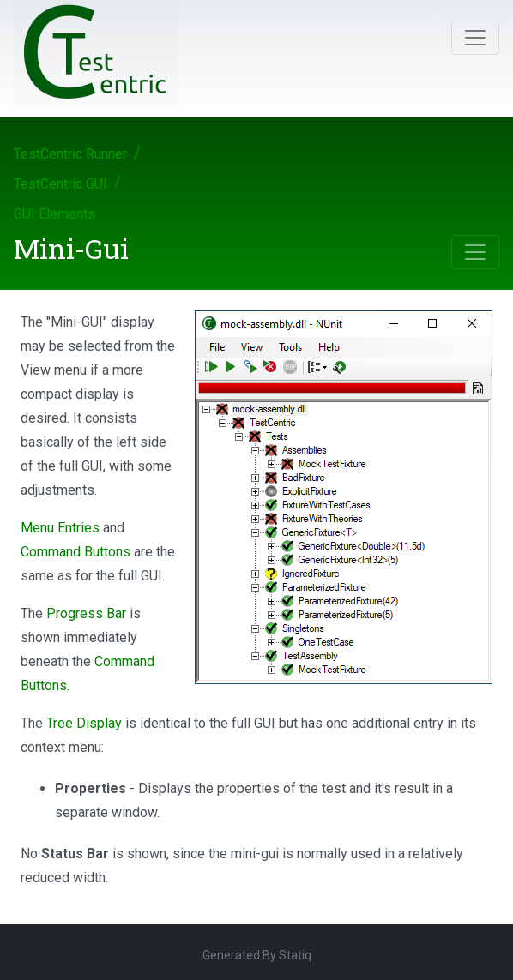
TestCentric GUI (60, 184)
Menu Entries (60, 528)
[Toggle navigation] (475, 38)
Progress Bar (86, 613)
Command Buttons (75, 552)
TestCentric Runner (70, 154)
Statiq (295, 955)
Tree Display (84, 723)
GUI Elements (54, 214)
